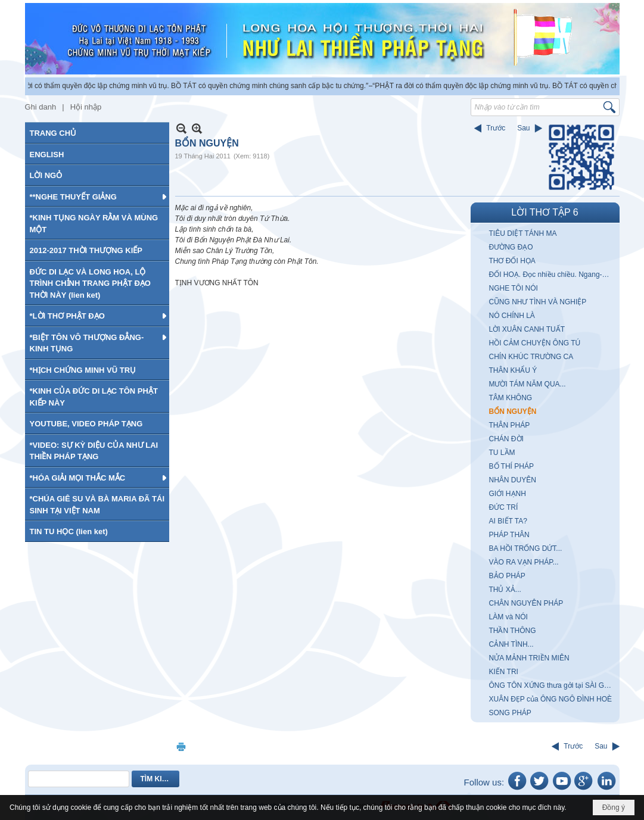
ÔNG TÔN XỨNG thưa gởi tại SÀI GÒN (552, 685)
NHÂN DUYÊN (513, 480)
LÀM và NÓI (508, 617)
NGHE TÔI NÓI (514, 288)
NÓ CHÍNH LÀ (512, 316)
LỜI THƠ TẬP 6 (545, 212)
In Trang (181, 746)
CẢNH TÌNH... (511, 644)
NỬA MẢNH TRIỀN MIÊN (529, 658)
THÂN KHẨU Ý (513, 370)
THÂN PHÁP (510, 425)
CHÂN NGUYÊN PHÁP (526, 603)
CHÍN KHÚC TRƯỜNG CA (531, 357)
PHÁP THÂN (509, 535)
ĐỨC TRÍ (504, 507)
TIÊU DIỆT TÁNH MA (523, 233)
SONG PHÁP (510, 713)
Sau (523, 128)
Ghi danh (41, 107)
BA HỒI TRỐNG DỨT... (526, 548)
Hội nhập (86, 107)
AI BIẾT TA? (508, 521)
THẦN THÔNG (513, 631)
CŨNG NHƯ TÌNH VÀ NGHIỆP (538, 302)
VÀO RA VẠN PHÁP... (524, 562)
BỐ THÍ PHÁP (511, 466)
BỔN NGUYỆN (513, 411)
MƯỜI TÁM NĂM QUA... (528, 384)
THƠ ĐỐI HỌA (512, 261)
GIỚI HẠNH (508, 494)
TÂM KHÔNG (511, 398)
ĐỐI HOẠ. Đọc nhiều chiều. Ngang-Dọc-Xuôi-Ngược (553, 275)
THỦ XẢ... (505, 590)
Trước (496, 128)
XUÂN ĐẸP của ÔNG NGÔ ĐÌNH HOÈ (550, 699)
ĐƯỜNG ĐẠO (511, 247)
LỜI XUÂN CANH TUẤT (527, 329)
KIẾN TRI (504, 672)
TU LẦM (502, 453)
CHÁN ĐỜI (506, 439)
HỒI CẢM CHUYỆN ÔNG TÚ (535, 343)
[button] (97, 197)
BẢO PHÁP (507, 576)
